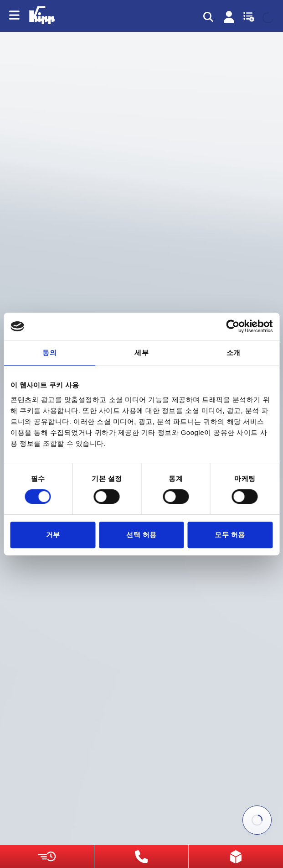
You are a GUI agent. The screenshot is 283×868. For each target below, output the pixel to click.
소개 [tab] (234, 353)
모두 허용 (230, 535)
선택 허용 (141, 535)
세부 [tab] (141, 353)
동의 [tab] (49, 353)
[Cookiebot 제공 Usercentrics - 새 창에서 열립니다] (233, 326)
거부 (53, 535)
